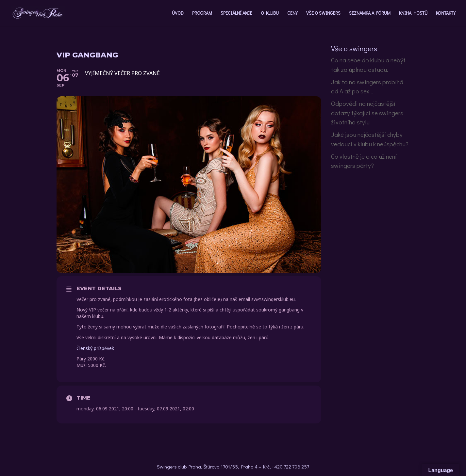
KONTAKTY (446, 13)
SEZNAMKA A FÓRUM (370, 13)
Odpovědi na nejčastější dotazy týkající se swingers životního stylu (367, 113)
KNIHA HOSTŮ (413, 13)
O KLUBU (270, 13)
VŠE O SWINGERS (323, 13)
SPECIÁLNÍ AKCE (236, 13)
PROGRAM (202, 13)
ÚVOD (178, 13)
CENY (292, 13)
